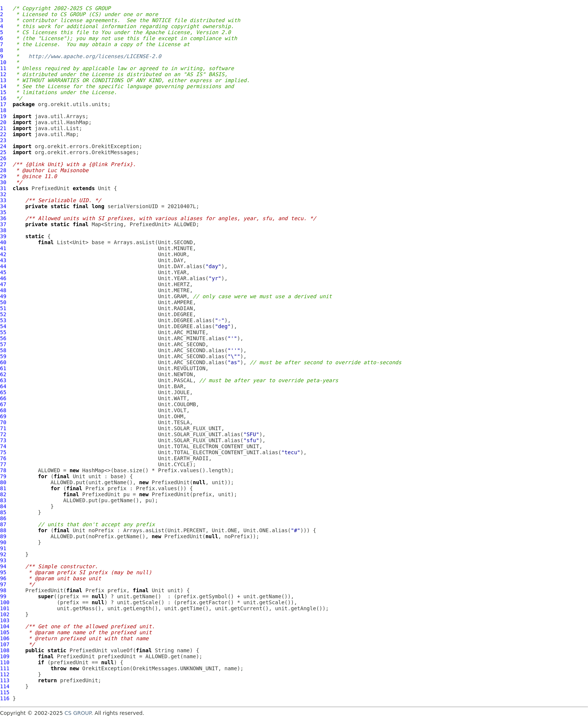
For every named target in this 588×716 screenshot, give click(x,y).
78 (3, 470)
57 (3, 344)
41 (3, 248)
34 (3, 206)
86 (3, 518)
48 (3, 290)
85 (3, 512)
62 (3, 374)
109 (5, 656)
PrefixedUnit (50, 188)
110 (5, 662)
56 (3, 338)
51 (3, 308)
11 (3, 68)
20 (3, 122)
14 (3, 86)
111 (5, 668)
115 (5, 692)
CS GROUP (78, 713)
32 (3, 194)
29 (3, 176)
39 (3, 236)
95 (3, 572)
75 (3, 452)
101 (5, 608)
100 (5, 602)
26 (3, 158)
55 (3, 332)
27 (3, 164)
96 (3, 578)
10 (3, 62)
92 (3, 554)
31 (3, 188)
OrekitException (106, 668)
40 (3, 242)
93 (3, 560)
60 (3, 362)
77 (3, 464)
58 (3, 350)
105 (5, 632)
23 (3, 140)
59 (3, 356)
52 (3, 314)
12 (3, 74)
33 (3, 200)
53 (3, 320)
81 (3, 488)
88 (3, 530)
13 (3, 80)
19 (3, 116)
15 (3, 92)
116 (5, 698)
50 (3, 302)
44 (3, 266)
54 (3, 326)
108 (5, 650)
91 (3, 548)
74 (3, 446)
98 (3, 590)
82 (3, 494)
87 (3, 524)
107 (5, 644)
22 (3, 134)
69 (3, 416)
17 (3, 104)
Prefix (95, 488)
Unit (104, 188)
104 (5, 626)
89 (3, 536)
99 (3, 596)
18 (3, 110)
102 (5, 614)
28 (3, 170)
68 (3, 410)
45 (3, 272)
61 (3, 368)
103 (5, 620)
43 (3, 260)
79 (3, 476)
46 (3, 278)
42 (3, 254)
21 (3, 128)
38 (3, 230)
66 (3, 398)
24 (3, 146)
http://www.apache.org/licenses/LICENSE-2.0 (95, 56)
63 (3, 380)
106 (5, 638)
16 (3, 98)
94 (3, 566)
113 (5, 680)
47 (3, 284)
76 (3, 458)
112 (5, 674)
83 (3, 500)
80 (3, 482)
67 (3, 404)
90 (3, 542)
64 (3, 386)
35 (3, 212)
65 (3, 392)
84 (3, 506)
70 (3, 422)
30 (3, 182)
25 (3, 152)
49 (3, 296)
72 (3, 434)
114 (5, 686)
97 (3, 584)
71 (3, 428)
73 (3, 440)
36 (3, 218)
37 (3, 224)
